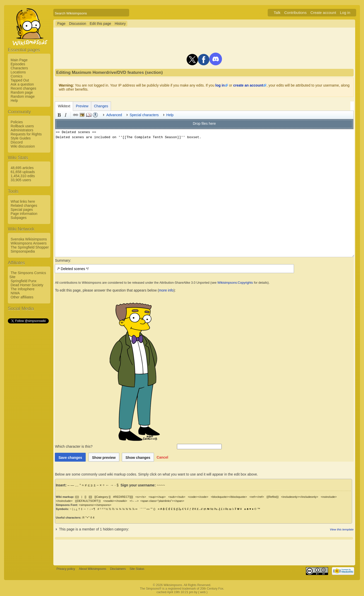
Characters (19, 68)
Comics (17, 76)
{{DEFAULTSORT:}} (88, 501)
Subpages (19, 218)
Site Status (137, 569)
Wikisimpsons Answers (29, 243)
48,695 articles (22, 168)
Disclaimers (118, 569)
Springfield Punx (24, 281)
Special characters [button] (144, 115)
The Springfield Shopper (30, 247)
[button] (163, 457)
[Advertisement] (28, 400)
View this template (342, 529)
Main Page (19, 60)
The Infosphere (22, 289)
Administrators (22, 130)
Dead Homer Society (27, 285)
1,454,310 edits (23, 176)
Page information (24, 214)
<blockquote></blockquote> (229, 497)
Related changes (24, 205)
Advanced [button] (114, 115)
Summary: (63, 260)
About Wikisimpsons (93, 569)
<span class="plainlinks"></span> (162, 501)
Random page (22, 92)
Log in (345, 13)
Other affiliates (22, 297)
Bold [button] (59, 115)
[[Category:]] (103, 497)
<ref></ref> (257, 497)
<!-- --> (134, 501)
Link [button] (76, 115)
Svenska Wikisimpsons (29, 239)
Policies (17, 122)
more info (166, 290)
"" (151, 509)
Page (61, 24)
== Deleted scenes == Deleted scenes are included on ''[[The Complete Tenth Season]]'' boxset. (205, 193)
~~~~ (161, 485)
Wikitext (64, 106)
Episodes (18, 64)
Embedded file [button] (82, 115)
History (120, 24)
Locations (18, 72)
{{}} (77, 497)
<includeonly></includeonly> (300, 497)
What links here (23, 201)
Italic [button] (66, 115)
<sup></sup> (157, 497)
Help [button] (170, 115)
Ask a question (22, 84)
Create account (323, 13)
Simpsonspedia (23, 251)
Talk (277, 13)
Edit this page (100, 24)
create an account (248, 85)
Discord (17, 142)
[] (85, 497)
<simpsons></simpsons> (95, 505)
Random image (23, 96)
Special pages (22, 210)
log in (220, 85)
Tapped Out (20, 80)
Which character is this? (115, 446)
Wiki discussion (23, 146)
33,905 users (21, 180)
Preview (82, 106)
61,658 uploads (23, 172)
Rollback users (22, 126)
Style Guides (21, 138)
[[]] (90, 497)
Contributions (295, 13)
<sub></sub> (177, 497)
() (154, 509)
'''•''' (87, 517)
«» (148, 509)
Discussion (78, 24)
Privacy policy (66, 569)
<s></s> (141, 497)
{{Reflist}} (272, 497)
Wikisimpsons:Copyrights (235, 283)
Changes (101, 106)
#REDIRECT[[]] (123, 497)
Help (14, 100)
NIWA (15, 293)
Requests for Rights (26, 134)
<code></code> (198, 497)
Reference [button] (89, 115)
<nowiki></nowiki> (115, 501)
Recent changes (23, 88)
